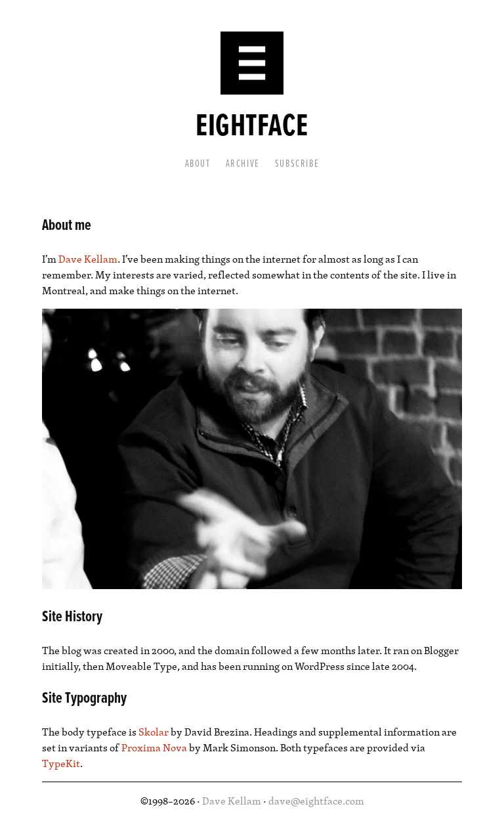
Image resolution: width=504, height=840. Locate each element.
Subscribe (297, 164)
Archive (243, 164)
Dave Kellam (88, 259)
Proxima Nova (154, 747)
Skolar (154, 732)
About (198, 164)
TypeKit (61, 763)
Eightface (252, 127)
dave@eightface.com (316, 801)
